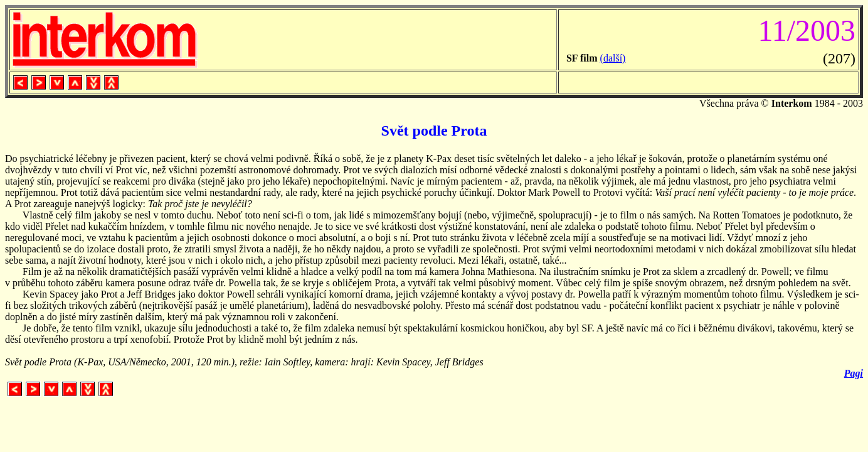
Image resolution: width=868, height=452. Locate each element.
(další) (613, 58)
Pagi (854, 373)
